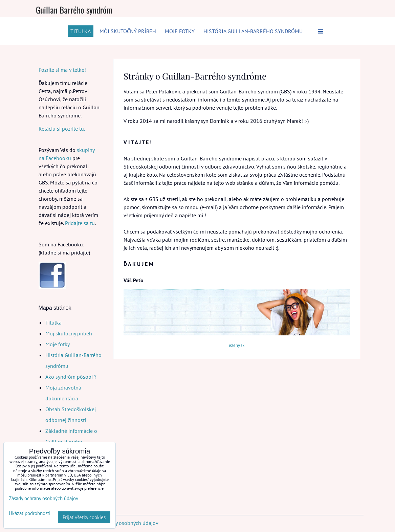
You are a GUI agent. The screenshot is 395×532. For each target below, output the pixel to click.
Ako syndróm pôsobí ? (71, 377)
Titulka (81, 31)
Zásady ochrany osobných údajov (120, 523)
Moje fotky (180, 31)
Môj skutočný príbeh (128, 31)
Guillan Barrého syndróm (74, 10)
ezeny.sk (237, 345)
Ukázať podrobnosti (30, 514)
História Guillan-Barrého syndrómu (253, 31)
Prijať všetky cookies (84, 517)
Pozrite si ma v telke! (62, 70)
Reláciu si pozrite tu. (62, 129)
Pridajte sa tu (80, 223)
